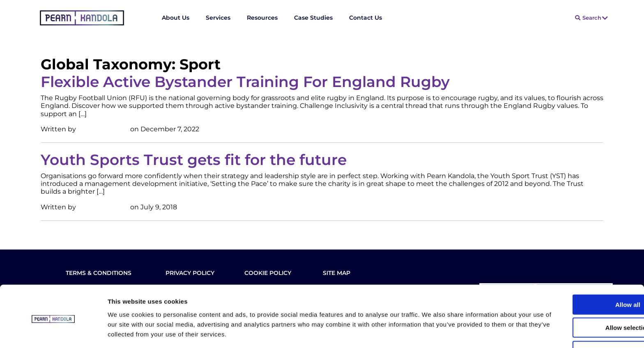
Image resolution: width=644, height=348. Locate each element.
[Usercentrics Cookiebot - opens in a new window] (53, 332)
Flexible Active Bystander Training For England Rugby (245, 82)
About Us (176, 18)
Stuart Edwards (103, 129)
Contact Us (366, 18)
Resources (262, 18)
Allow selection (575, 299)
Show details (431, 332)
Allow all (576, 276)
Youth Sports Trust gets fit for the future (194, 160)
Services (218, 18)
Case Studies (313, 18)
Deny (576, 322)
